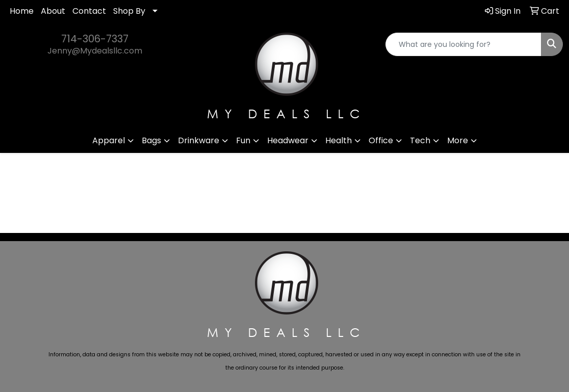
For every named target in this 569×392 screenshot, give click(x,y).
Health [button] (339, 140)
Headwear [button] (288, 140)
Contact (89, 11)
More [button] (458, 140)
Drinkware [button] (199, 140)
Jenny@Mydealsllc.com (95, 51)
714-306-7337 (95, 39)
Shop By (129, 11)
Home (22, 11)
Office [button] (381, 140)
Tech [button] (420, 140)
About (53, 11)
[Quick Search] (463, 44)
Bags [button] (151, 140)
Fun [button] (243, 140)
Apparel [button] (109, 140)
